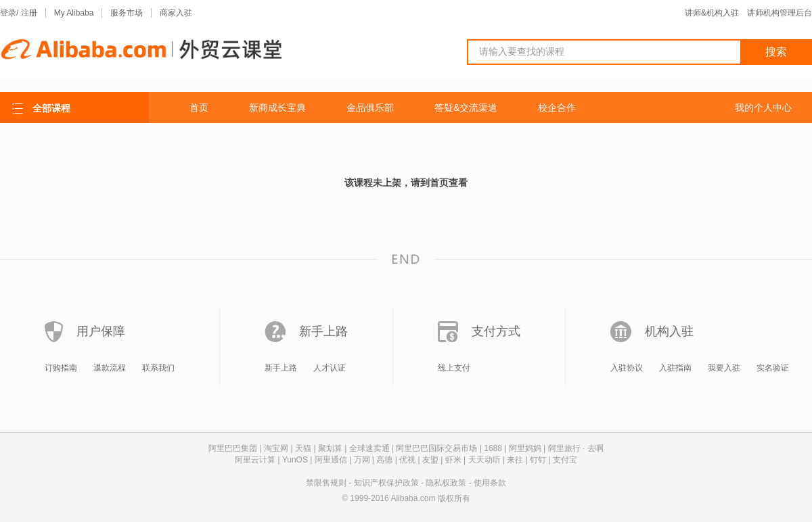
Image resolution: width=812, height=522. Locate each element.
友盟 (430, 460)
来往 (515, 460)
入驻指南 (675, 368)
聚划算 (330, 448)
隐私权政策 (446, 483)
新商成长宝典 (277, 108)
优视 (407, 460)
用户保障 (101, 331)
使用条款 (490, 483)
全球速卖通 (369, 448)
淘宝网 (276, 448)
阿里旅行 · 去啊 (576, 448)
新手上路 (323, 331)
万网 (362, 460)
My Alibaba (74, 13)
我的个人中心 (763, 108)
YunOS (295, 460)
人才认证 (330, 368)
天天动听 (484, 460)
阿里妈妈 (525, 448)
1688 (493, 448)
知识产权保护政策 (386, 483)
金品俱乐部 (370, 108)
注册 (29, 13)
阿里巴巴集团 (233, 448)
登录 (8, 13)
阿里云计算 (255, 460)
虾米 (453, 460)
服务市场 (127, 13)
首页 (199, 108)
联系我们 (158, 368)
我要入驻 (724, 368)
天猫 (303, 448)
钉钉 (538, 460)
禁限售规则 (326, 483)
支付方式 (496, 331)
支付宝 (565, 460)
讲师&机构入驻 (712, 13)
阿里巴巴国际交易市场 (436, 448)
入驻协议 (627, 368)
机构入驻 (669, 331)
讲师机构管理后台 (780, 13)
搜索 (776, 52)
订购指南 (61, 368)
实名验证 (773, 368)
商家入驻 (176, 13)
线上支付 (454, 368)
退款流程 (110, 368)
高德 (384, 460)
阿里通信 (331, 460)
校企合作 (557, 108)
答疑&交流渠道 (466, 108)
